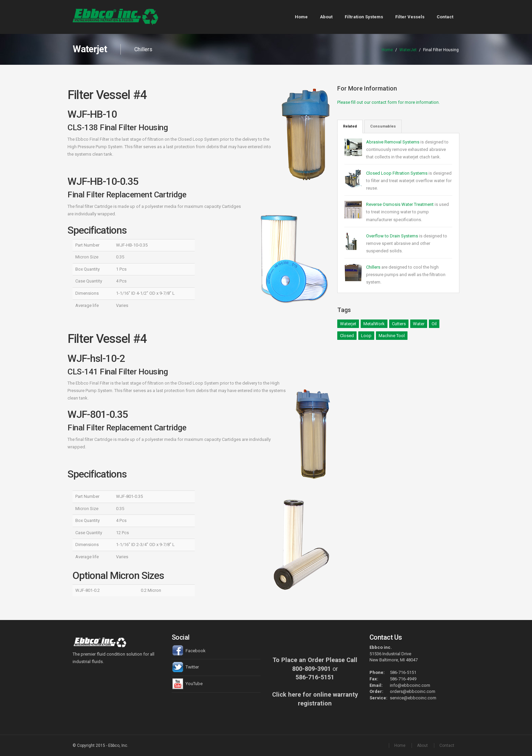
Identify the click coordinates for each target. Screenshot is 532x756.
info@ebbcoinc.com (410, 685)
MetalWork (374, 324)
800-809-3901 (311, 669)
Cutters (399, 324)
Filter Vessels (410, 17)
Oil (434, 324)
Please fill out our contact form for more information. (388, 102)
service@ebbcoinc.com (413, 698)
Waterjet (348, 324)
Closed (347, 336)
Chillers (373, 267)
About (326, 17)
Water (419, 324)
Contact (445, 17)
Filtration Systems (364, 17)
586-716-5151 (315, 677)
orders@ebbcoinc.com (413, 691)
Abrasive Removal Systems (393, 142)
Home (301, 17)
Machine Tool (392, 336)
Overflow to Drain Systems (392, 236)
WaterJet (408, 50)
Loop (366, 336)
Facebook (189, 651)
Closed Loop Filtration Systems (397, 173)
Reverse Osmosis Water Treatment (400, 204)
